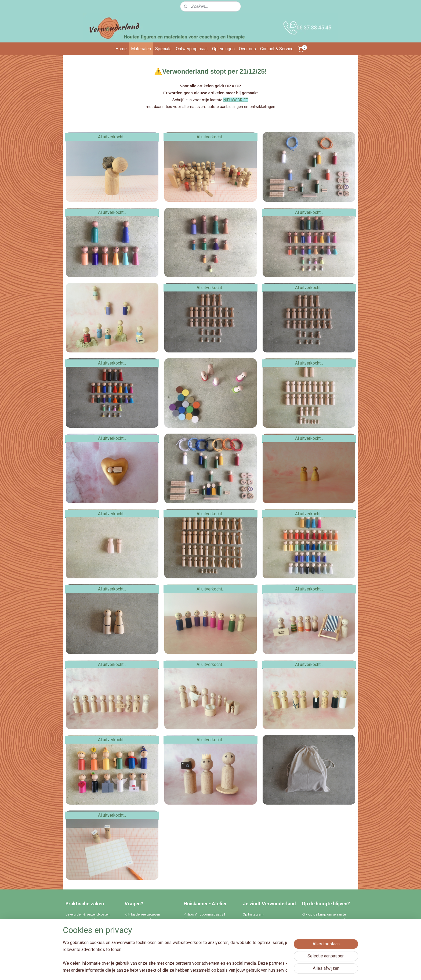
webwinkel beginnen (222, 970)
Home (121, 49)
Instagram (256, 914)
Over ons (247, 49)
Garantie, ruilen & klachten (86, 920)
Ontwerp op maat (192, 49)
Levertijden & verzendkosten (88, 914)
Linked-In (255, 920)
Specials (163, 49)
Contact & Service (277, 49)
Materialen (141, 49)
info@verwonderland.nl (151, 942)
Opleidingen (223, 49)
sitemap (192, 970)
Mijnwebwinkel (268, 970)
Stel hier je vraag (137, 926)
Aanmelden (317, 944)
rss (203, 970)
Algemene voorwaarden (84, 926)
